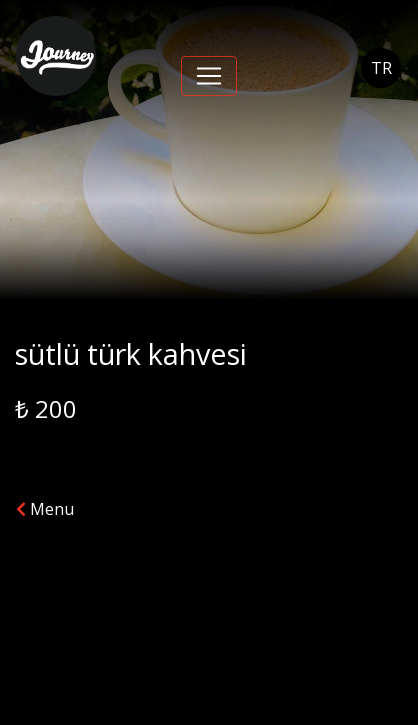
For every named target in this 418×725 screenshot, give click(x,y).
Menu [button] (45, 509)
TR (381, 68)
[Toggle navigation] (209, 76)
